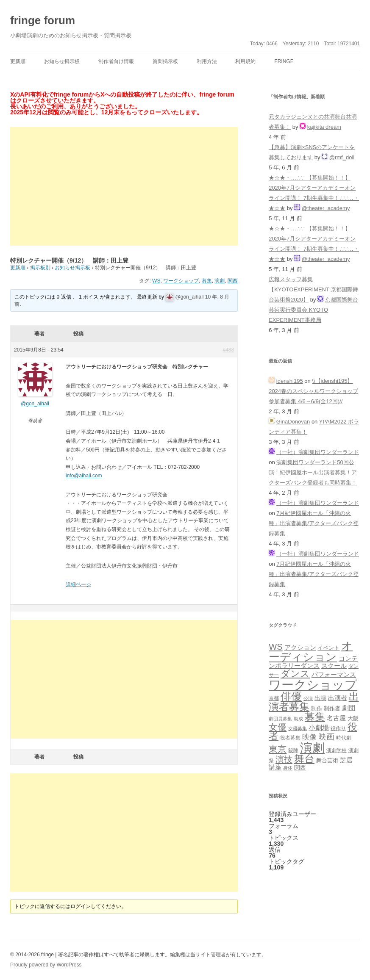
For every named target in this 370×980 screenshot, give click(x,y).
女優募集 (298, 728)
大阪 (353, 719)
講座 (275, 767)
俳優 (291, 696)
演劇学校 (337, 750)
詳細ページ (78, 584)
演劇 (220, 281)
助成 (298, 719)
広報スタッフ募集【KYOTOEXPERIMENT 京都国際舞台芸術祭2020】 (313, 289)
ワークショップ (181, 281)
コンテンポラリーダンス (313, 662)
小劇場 (319, 728)
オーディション (311, 651)
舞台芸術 (327, 761)
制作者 (332, 708)
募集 (207, 281)
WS (156, 281)
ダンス (295, 674)
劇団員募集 (280, 719)
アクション (300, 647)
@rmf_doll (342, 157)
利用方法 (207, 61)
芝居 (346, 760)
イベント (328, 648)
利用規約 (245, 61)
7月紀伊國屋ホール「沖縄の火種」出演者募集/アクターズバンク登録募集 (314, 523)
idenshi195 (290, 381)
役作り (338, 728)
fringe (284, 61)
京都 (274, 698)
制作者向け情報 (116, 61)
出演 (320, 698)
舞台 (304, 759)
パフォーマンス (334, 675)
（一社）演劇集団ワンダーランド (318, 452)
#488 (228, 350)
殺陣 (293, 750)
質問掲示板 (165, 61)
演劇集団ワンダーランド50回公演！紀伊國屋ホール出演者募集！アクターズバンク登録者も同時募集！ (313, 472)
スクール (334, 666)
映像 (309, 737)
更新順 (18, 61)
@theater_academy (326, 208)
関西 (233, 281)
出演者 (338, 698)
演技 (284, 759)
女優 (278, 727)
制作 (317, 708)
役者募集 (290, 738)
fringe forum (43, 20)
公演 (308, 698)
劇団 (349, 708)
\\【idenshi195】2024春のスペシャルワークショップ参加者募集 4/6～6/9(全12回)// (313, 391)
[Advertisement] (124, 186)
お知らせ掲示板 (62, 61)
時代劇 (344, 738)
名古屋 (336, 718)
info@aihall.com (84, 476)
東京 (278, 749)
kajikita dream (324, 127)
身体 (288, 768)
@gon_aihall (190, 297)
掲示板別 (40, 268)
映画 (326, 737)
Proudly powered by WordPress (46, 965)
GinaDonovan (293, 422)
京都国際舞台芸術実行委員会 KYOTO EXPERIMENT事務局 (313, 310)
